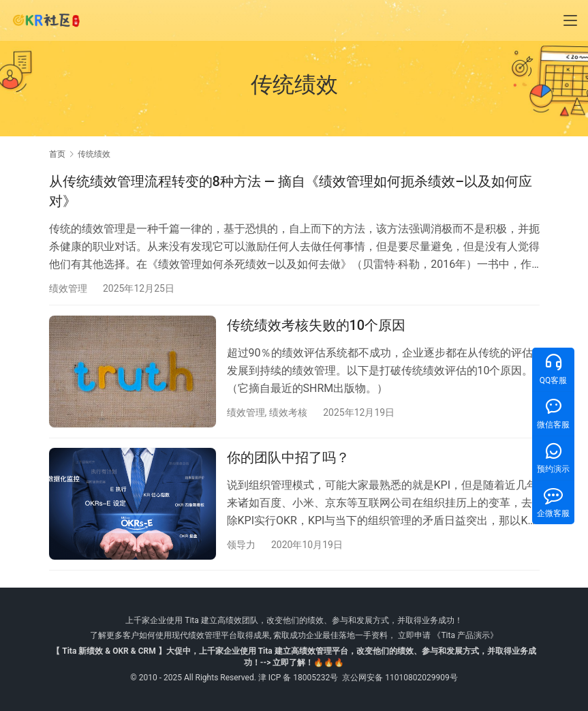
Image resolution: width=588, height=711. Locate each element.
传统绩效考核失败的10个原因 (316, 327)
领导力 (241, 547)
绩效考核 (288, 414)
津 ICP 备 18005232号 (298, 678)
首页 (57, 154)
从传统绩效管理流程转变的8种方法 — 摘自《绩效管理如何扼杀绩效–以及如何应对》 (291, 191)
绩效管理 (68, 288)
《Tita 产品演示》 (464, 635)
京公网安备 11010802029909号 (400, 678)
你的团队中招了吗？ (288, 461)
